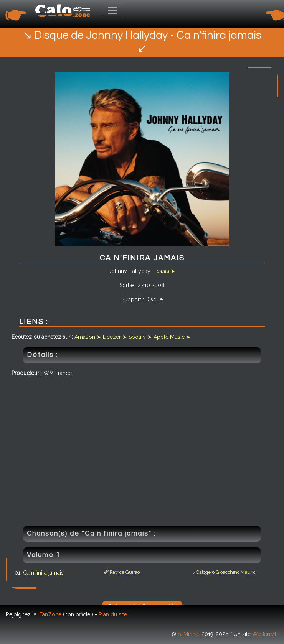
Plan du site (113, 614)
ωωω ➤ (166, 271)
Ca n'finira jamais (43, 573)
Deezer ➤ (115, 337)
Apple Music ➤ (172, 337)
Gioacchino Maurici (236, 572)
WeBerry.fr (265, 634)
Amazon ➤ (88, 337)
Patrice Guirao (125, 572)
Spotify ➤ (140, 337)
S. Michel (189, 634)
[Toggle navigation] (112, 11)
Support (131, 299)
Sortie (126, 285)
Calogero (205, 572)
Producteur (25, 373)
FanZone (50, 614)
